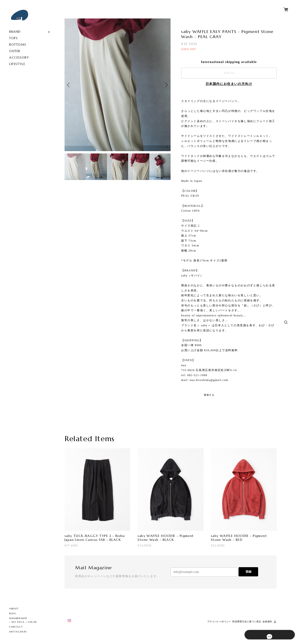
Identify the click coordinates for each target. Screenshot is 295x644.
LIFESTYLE (17, 64)
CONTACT (16, 627)
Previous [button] (69, 85)
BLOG (13, 613)
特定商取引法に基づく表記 (247, 622)
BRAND (15, 32)
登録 (248, 572)
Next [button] (166, 85)
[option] (118, 85)
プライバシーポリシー (219, 622)
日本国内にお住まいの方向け (229, 84)
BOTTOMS (18, 45)
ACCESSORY (19, 58)
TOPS (13, 38)
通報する (209, 395)
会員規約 (267, 622)
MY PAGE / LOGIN (24, 622)
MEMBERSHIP (18, 618)
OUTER (15, 51)
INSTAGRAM (18, 632)
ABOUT (14, 609)
